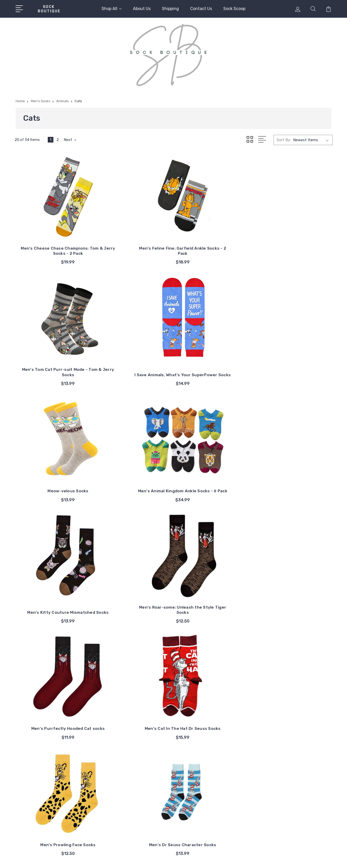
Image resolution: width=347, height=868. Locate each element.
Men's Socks (287, 759)
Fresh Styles (287, 798)
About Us (142, 9)
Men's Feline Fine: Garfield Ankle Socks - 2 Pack (133, 243)
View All (283, 805)
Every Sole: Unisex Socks (298, 782)
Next (71, 140)
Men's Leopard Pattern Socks (214, 571)
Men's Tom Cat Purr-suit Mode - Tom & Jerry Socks (214, 243)
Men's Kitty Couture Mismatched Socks (214, 351)
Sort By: (284, 140)
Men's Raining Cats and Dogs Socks (214, 677)
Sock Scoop (234, 9)
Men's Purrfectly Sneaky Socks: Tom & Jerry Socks (296, 677)
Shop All (112, 9)
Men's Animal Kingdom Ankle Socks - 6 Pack (133, 351)
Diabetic (283, 775)
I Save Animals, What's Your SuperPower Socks (296, 243)
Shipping (170, 9)
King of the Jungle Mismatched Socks (296, 568)
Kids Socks (286, 767)
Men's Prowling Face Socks (214, 462)
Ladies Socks (288, 751)
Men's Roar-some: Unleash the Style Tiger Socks (296, 351)
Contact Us (201, 9)
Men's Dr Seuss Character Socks (296, 460)
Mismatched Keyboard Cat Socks (51, 677)
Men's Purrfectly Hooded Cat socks (51, 460)
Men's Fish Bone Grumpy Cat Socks (133, 568)
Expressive (286, 790)
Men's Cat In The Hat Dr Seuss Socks (133, 460)
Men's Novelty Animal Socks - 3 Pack (51, 568)
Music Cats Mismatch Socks (133, 679)
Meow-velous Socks (51, 354)
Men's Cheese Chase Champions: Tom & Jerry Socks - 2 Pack (51, 240)
